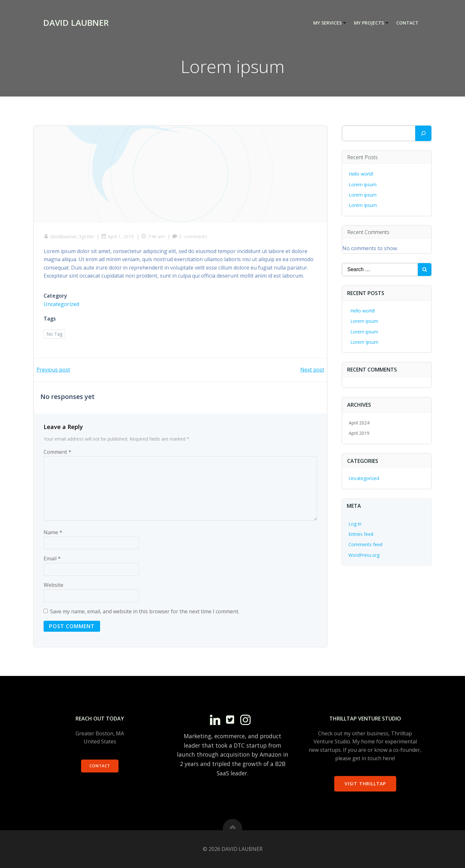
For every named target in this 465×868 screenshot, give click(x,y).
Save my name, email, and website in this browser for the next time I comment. (145, 611)
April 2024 (359, 423)
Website (53, 585)
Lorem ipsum (363, 184)
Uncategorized (61, 304)
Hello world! (361, 174)
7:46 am (153, 236)
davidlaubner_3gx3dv (69, 236)
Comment (57, 452)
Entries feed (361, 534)
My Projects (372, 23)
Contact (407, 23)
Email (52, 558)
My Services (330, 23)
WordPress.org (364, 555)
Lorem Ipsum (363, 205)
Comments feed (365, 544)
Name (53, 532)
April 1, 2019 (117, 236)
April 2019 (359, 433)
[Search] (423, 133)
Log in (355, 524)
